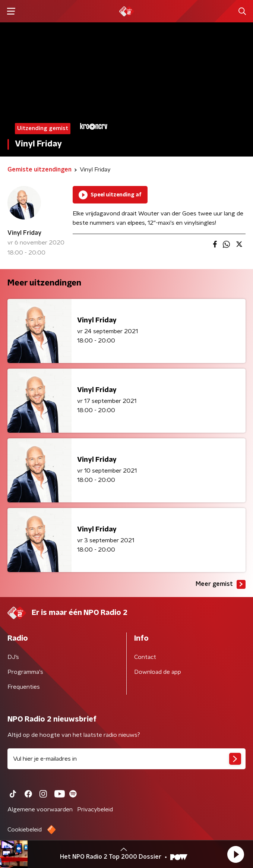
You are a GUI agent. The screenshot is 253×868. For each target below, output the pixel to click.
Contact (145, 657)
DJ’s (13, 657)
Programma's (25, 672)
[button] (235, 854)
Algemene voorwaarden (40, 809)
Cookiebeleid (25, 830)
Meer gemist (221, 584)
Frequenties (24, 687)
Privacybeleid (95, 809)
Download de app (158, 672)
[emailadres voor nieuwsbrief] (126, 759)
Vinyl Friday (24, 233)
